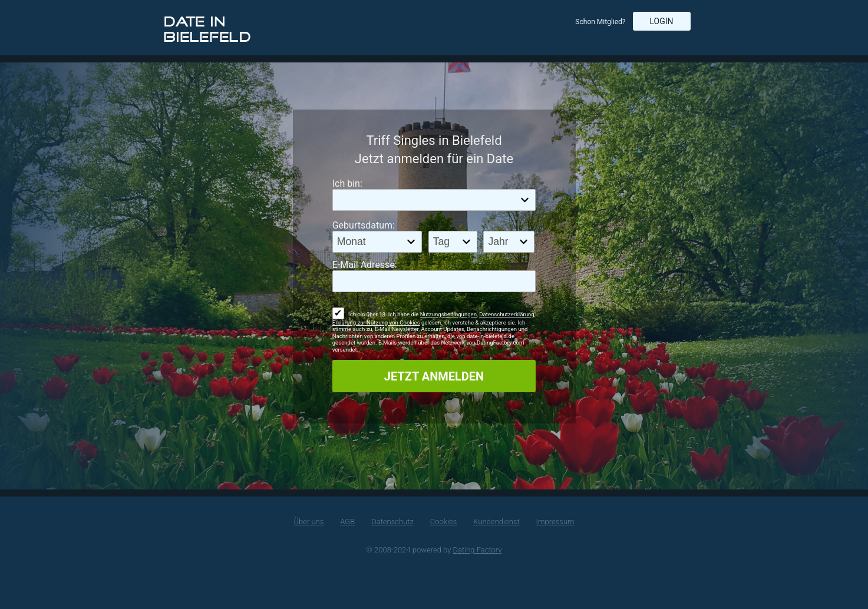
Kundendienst (496, 522)
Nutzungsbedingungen (448, 314)
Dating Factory (478, 550)
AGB (347, 522)
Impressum (555, 522)
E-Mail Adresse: (365, 265)
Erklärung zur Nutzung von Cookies (376, 322)
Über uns (308, 522)
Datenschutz (392, 522)
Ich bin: (347, 183)
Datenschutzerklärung (506, 314)
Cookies (444, 522)
